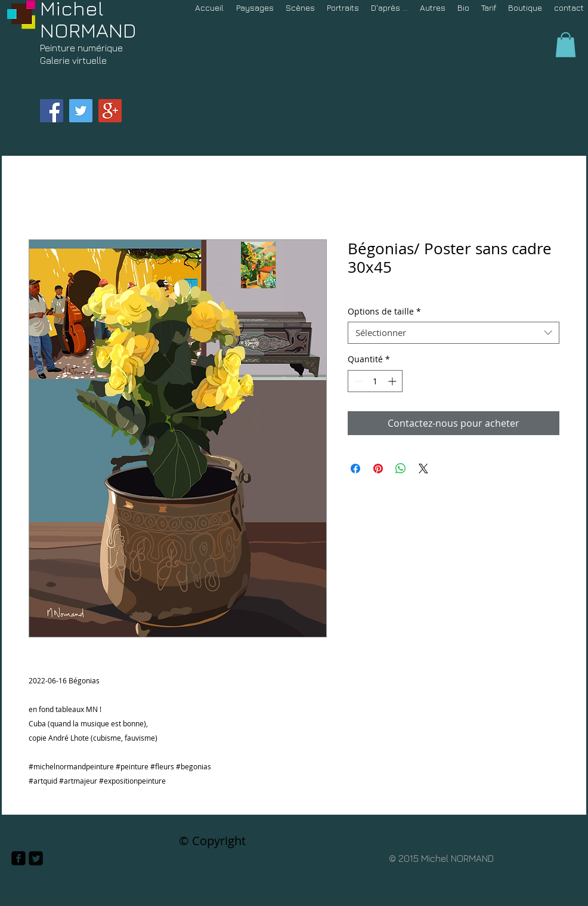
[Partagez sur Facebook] (355, 469)
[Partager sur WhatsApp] (401, 469)
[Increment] (393, 381)
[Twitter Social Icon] (81, 111)
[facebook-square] (18, 858)
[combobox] (454, 333)
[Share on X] (423, 469)
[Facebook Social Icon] (52, 111)
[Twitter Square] (36, 858)
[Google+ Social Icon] (110, 111)
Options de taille (384, 312)
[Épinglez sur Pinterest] (378, 469)
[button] (566, 45)
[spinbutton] (375, 381)
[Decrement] (357, 381)
